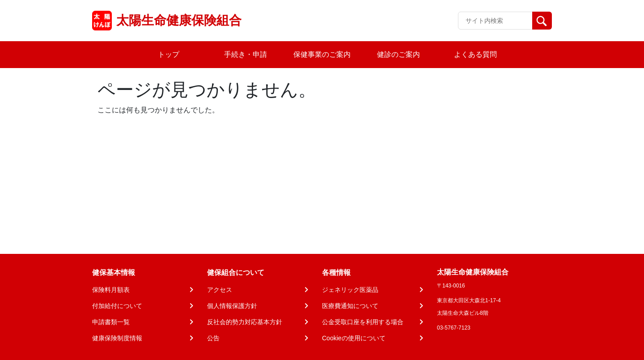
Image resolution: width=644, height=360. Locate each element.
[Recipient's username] (495, 21)
